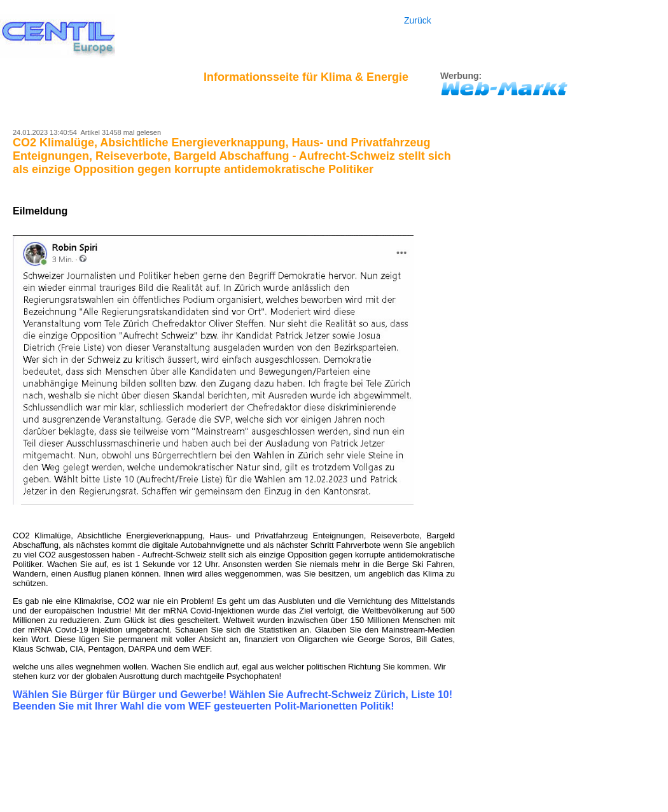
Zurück (418, 20)
